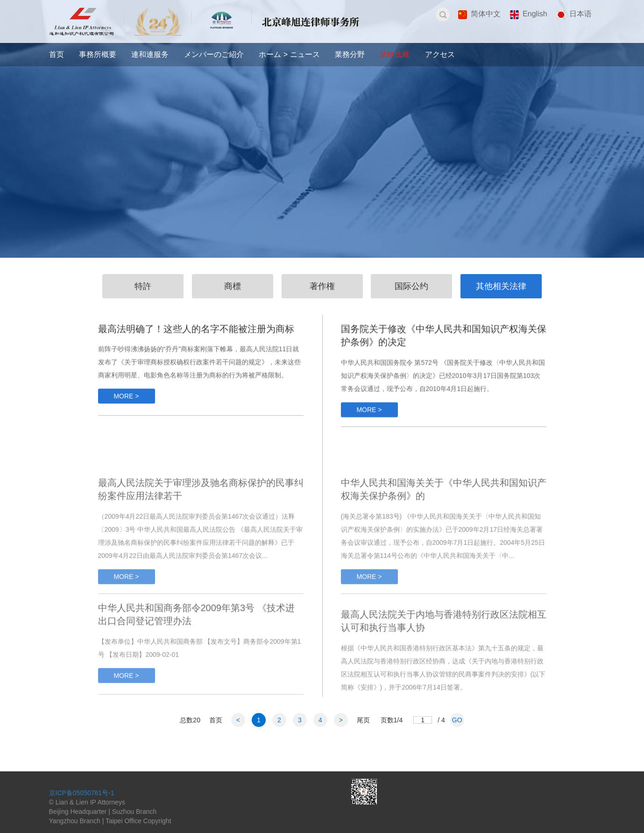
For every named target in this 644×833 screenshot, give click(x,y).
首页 (57, 54)
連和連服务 (150, 54)
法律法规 (395, 54)
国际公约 (411, 286)
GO (457, 720)
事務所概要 (98, 54)
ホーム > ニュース (289, 54)
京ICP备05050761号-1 (82, 793)
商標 (233, 286)
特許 (143, 286)
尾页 (363, 720)
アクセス (440, 54)
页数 (392, 720)
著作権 (322, 286)
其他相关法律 (501, 286)
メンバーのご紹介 (214, 54)
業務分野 (350, 54)
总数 (190, 720)
